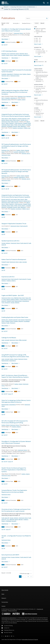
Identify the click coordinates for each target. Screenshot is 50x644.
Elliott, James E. (17, 120)
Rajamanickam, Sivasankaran (22, 301)
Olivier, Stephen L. (10, 123)
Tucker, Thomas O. (11, 323)
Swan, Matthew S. (22, 126)
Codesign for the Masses (9, 338)
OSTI (6, 45)
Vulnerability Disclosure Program (30, 640)
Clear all (43, 23)
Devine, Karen (9, 120)
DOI (2, 45)
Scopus (10, 394)
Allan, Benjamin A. (13, 119)
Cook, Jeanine (14, 199)
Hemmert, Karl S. (24, 54)
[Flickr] (8, 636)
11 (29, 577)
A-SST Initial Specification (9, 51)
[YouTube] (6, 636)
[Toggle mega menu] (48, 3)
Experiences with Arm (8, 277)
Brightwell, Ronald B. (11, 521)
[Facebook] (2, 636)
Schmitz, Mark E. (22, 125)
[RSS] (14, 636)
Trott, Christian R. (6, 303)
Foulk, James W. (19, 123)
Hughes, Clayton (6, 55)
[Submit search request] (47, 18)
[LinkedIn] (12, 636)
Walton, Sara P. (26, 209)
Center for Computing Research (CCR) (16, 9)
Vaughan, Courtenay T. (18, 128)
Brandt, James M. (22, 119)
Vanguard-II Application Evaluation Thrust (14, 223)
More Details (5, 39)
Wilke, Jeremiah (23, 340)
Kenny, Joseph (14, 55)
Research (6, 7)
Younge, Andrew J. (6, 243)
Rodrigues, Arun (6, 54)
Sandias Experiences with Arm (10, 241)
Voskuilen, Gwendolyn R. (24, 55)
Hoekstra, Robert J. (11, 281)
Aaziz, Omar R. (5, 119)
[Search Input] (37, 18)
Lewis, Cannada (23, 262)
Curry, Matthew (15, 298)
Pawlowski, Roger (6, 125)
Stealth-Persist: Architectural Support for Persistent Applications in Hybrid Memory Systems (14, 470)
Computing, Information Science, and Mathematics (23, 7)
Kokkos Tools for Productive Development (14, 259)
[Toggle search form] (44, 3)
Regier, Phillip (14, 125)
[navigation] (17, 23)
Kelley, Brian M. (15, 122)
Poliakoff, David (27, 123)
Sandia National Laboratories (9, 618)
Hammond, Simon (18, 33)
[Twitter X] (4, 636)
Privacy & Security (12, 611)
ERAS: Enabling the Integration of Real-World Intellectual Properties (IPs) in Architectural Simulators (15, 92)
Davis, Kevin (22, 298)
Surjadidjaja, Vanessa (12, 126)
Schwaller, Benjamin (18, 321)
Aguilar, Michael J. (19, 520)
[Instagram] (10, 636)
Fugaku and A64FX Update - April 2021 (13, 295)
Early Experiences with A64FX (10, 555)
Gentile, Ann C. (24, 120)
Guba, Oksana (7, 299)
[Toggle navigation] (2, 8)
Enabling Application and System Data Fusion (15, 317)
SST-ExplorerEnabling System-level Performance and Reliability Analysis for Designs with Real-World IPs (16, 146)
